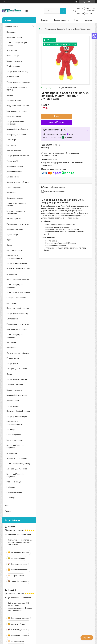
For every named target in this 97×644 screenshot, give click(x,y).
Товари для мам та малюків (18, 156)
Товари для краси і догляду (18, 72)
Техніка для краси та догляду (18, 292)
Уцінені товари (12, 235)
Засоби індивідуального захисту (16, 205)
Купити (57, 116)
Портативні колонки (14, 37)
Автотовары (12, 303)
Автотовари (11, 140)
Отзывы (8, 511)
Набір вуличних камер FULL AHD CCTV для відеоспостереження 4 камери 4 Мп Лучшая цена (20, 607)
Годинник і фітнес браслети (17, 129)
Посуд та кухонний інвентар (18, 106)
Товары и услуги (61, 20)
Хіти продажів (12, 319)
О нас (76, 20)
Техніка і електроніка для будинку (17, 44)
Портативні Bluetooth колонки (18, 269)
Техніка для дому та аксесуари (15, 286)
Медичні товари (13, 56)
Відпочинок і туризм (15, 250)
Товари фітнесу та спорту (17, 263)
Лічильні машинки (14, 150)
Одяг (9, 240)
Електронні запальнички (16, 298)
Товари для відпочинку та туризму (17, 89)
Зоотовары (11, 498)
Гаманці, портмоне (14, 219)
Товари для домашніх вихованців (15, 123)
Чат (87, 638)
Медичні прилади (14, 482)
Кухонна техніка (13, 177)
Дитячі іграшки (13, 77)
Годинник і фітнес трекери (17, 395)
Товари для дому (13, 406)
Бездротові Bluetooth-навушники (15, 447)
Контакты (88, 20)
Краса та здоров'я (14, 188)
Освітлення (11, 193)
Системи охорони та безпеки (18, 182)
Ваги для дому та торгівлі (17, 111)
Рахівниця (11, 487)
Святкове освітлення (15, 229)
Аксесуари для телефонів (17, 135)
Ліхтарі (9, 245)
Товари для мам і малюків (17, 379)
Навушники (11, 32)
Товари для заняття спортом (18, 82)
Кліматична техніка (14, 61)
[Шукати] (63, 11)
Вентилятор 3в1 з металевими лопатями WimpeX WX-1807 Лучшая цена (20, 542)
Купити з (57, 122)
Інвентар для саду (14, 116)
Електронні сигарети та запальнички (16, 212)
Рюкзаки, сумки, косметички (18, 224)
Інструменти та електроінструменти (15, 257)
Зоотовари (11, 429)
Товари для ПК (12, 161)
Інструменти (11, 145)
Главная (45, 20)
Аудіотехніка (12, 50)
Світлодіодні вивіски (15, 198)
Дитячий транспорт (14, 172)
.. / (43, 254)
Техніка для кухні (13, 66)
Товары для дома (14, 100)
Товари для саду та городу (17, 313)
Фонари (10, 95)
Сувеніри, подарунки (15, 166)
